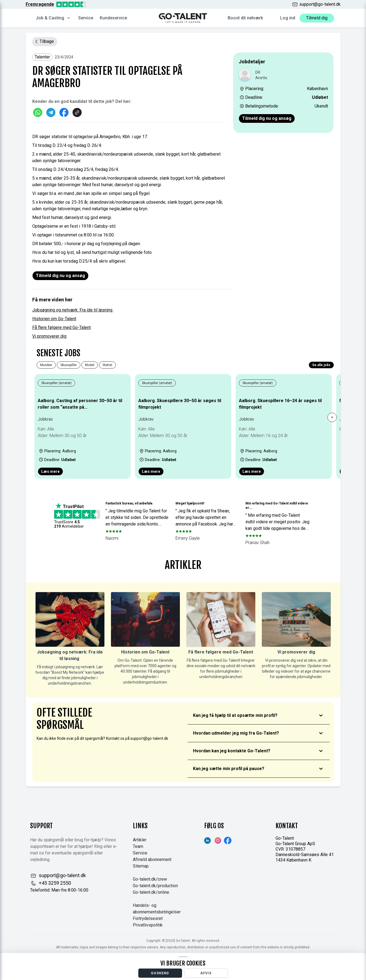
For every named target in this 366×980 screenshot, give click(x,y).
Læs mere (50, 471)
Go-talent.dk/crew (150, 879)
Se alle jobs (321, 365)
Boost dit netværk (245, 18)
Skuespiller (69, 365)
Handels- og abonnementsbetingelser (157, 909)
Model (90, 365)
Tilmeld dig (317, 18)
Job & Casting (53, 18)
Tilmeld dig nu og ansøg (267, 118)
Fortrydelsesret (148, 918)
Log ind (288, 18)
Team (138, 846)
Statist (107, 365)
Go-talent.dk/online (151, 892)
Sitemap (141, 866)
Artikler (140, 840)
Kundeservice (113, 18)
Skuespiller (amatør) (56, 383)
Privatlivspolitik (148, 925)
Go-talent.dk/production (155, 886)
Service (86, 18)
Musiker (46, 365)
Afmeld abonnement (152, 859)
